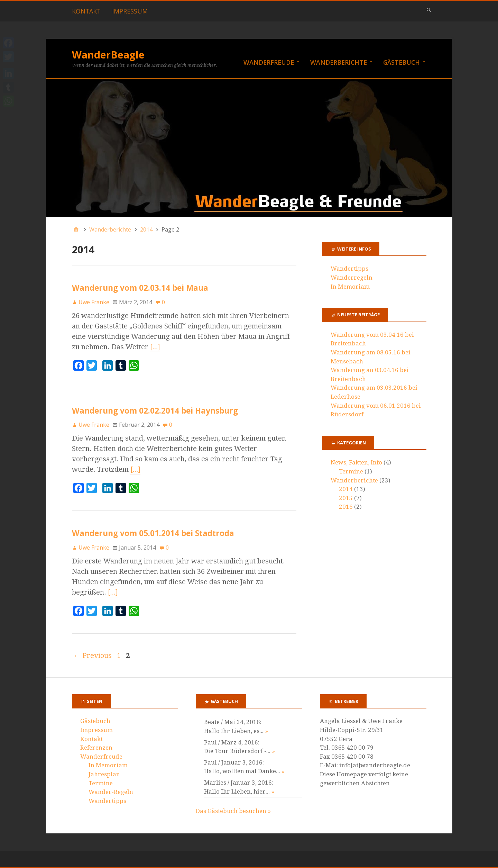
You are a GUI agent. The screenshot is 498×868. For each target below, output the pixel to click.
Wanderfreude (269, 62)
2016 (346, 507)
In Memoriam (350, 287)
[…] (155, 347)
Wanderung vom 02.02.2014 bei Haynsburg (155, 411)
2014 (346, 489)
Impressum (130, 11)
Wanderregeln (352, 278)
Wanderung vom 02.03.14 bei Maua (140, 288)
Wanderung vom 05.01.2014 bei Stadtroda (153, 533)
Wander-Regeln (111, 792)
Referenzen (96, 748)
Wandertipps (349, 269)
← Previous (93, 655)
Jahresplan (104, 774)
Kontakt (86, 11)
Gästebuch (402, 62)
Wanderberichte (339, 62)
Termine (351, 471)
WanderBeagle (108, 55)
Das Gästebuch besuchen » (233, 811)
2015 (346, 498)
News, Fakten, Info (356, 462)
